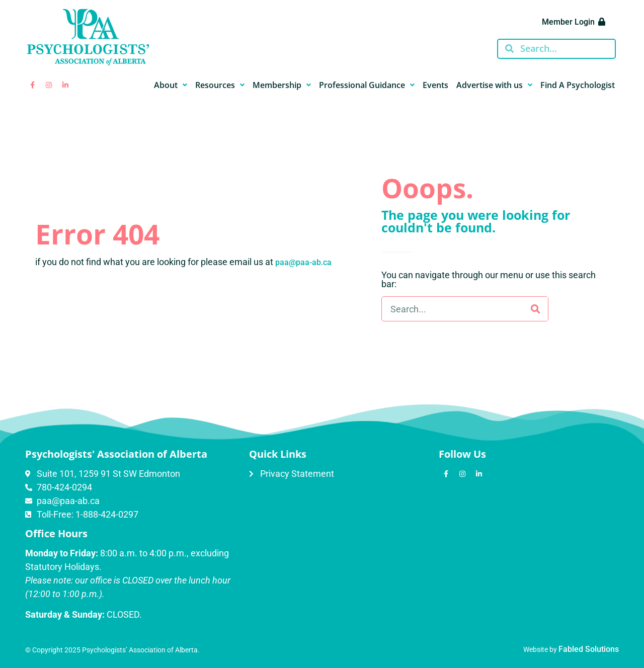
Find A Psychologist (578, 85)
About (171, 85)
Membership (282, 85)
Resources (220, 85)
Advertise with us (494, 85)
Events (435, 85)
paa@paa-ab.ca (303, 262)
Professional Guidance (367, 85)
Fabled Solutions (589, 649)
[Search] (535, 309)
